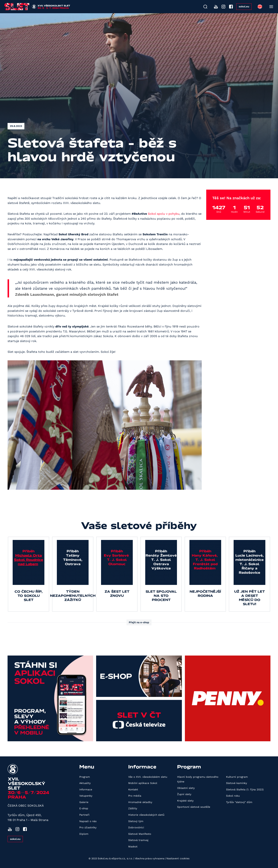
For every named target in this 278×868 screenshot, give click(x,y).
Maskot (133, 846)
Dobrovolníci (136, 827)
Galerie (84, 802)
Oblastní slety (186, 788)
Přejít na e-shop (139, 622)
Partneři (84, 815)
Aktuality (85, 783)
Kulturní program (237, 777)
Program (85, 777)
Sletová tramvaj (138, 840)
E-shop (84, 808)
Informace (86, 789)
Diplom (84, 834)
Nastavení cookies (178, 858)
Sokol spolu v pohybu (164, 214)
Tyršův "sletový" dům (239, 802)
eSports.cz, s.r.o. (122, 858)
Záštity (133, 808)
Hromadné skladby (140, 802)
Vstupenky (86, 796)
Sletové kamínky (237, 783)
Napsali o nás (88, 821)
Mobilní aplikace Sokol (143, 783)
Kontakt (133, 789)
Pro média (135, 796)
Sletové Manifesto (140, 834)
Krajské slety (185, 801)
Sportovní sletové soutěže (194, 807)
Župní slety (184, 794)
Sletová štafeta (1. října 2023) (245, 789)
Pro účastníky (88, 827)
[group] (29, 574)
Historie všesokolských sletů (146, 815)
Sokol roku (233, 796)
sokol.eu (244, 6)
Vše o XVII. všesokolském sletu (148, 777)
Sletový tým (136, 821)
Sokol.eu (103, 858)
